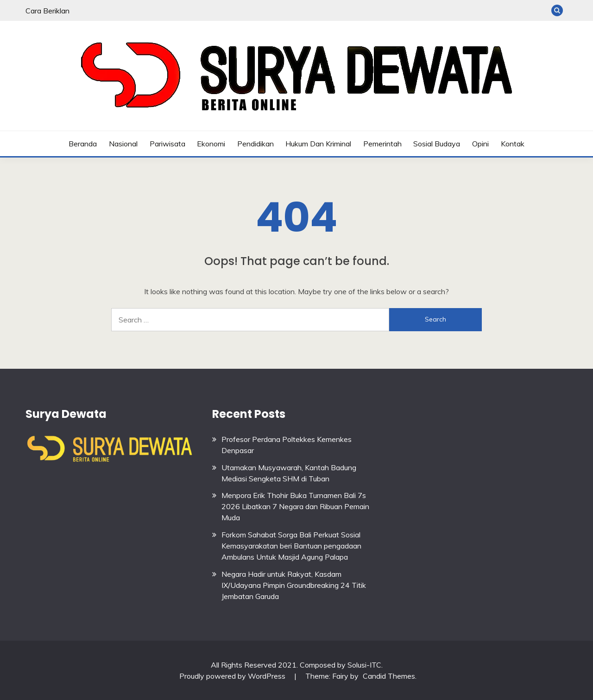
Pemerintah (382, 144)
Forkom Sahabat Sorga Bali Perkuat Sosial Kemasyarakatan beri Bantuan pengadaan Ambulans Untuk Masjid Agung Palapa (291, 546)
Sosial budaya (437, 144)
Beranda (83, 144)
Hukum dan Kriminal (318, 144)
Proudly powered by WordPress (233, 676)
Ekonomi (211, 144)
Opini (480, 144)
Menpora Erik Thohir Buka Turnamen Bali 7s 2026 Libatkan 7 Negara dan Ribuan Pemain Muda (295, 506)
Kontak (513, 144)
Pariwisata (167, 144)
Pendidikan (255, 144)
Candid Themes (389, 676)
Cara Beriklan (47, 11)
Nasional (123, 144)
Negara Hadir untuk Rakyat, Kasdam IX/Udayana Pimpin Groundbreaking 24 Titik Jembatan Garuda (294, 585)
